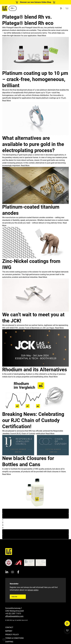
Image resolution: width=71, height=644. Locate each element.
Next (36, 532)
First (35, 511)
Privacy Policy (12, 635)
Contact (9, 627)
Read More (42, 36)
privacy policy (33, 590)
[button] (4, 640)
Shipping (9, 642)
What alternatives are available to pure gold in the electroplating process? (33, 144)
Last (35, 537)
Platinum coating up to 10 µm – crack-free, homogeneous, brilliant (35, 79)
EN (13, 8)
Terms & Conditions (14, 638)
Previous (35, 516)
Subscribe (14, 597)
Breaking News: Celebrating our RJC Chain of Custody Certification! (33, 420)
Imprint (9, 631)
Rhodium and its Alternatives (35, 370)
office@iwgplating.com (14, 616)
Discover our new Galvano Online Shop (36, 2)
